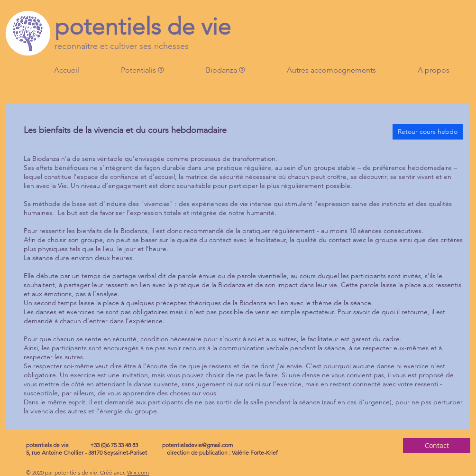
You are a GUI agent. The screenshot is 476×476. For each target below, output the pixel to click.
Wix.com (138, 472)
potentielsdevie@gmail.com (197, 445)
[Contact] (437, 446)
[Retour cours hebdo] (428, 132)
